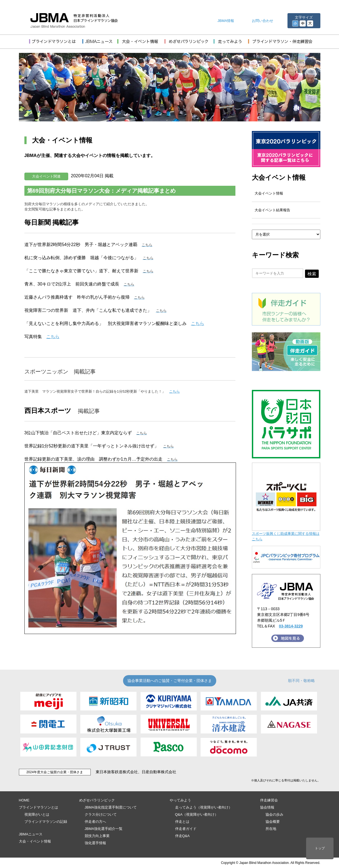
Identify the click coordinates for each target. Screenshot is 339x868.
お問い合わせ (263, 21)
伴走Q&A (182, 836)
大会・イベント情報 (35, 841)
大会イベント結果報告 (272, 210)
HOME (24, 800)
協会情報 (267, 807)
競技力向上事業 (97, 836)
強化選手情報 (95, 843)
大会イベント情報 (279, 177)
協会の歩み (274, 814)
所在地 (271, 829)
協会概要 (273, 822)
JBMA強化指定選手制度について (111, 807)
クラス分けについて (101, 814)
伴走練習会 (269, 800)
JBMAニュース (31, 834)
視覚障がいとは (37, 814)
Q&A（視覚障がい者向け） (197, 814)
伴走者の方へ (95, 822)
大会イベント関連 (46, 176)
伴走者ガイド (186, 829)
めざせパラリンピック (97, 800)
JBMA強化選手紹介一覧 (104, 829)
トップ (320, 848)
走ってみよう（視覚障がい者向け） (204, 807)
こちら (198, 323)
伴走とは (182, 822)
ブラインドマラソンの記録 (46, 822)
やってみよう (180, 800)
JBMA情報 (226, 21)
